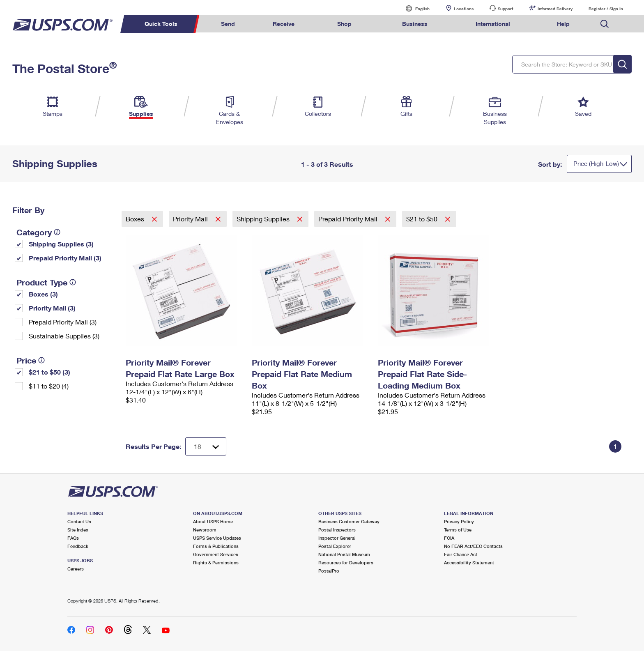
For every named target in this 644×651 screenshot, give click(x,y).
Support (506, 9)
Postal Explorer (335, 546)
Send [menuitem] (228, 24)
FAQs (73, 538)
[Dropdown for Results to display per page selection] (206, 446)
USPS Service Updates (217, 538)
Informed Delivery (555, 9)
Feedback (78, 546)
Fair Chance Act (461, 554)
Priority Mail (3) (52, 308)
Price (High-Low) (596, 163)
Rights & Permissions (216, 562)
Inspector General (337, 538)
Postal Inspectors (337, 530)
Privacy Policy (459, 521)
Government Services (216, 554)
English (414, 8)
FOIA (449, 538)
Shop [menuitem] (344, 24)
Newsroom (205, 530)
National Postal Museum (344, 554)
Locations (464, 9)
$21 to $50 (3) (49, 372)
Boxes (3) (43, 294)
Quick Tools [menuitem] (161, 24)
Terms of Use (458, 530)
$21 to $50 (423, 219)
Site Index (78, 530)
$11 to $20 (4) (49, 386)
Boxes (136, 219)
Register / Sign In (606, 9)
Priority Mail (191, 219)
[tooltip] (57, 232)
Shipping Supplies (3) (61, 244)
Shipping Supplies (264, 219)
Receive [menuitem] (284, 24)
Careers (76, 569)
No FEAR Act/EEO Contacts (473, 546)
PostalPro (329, 571)
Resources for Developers (346, 562)
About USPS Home (213, 521)
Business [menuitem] (415, 24)
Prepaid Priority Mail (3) (65, 258)
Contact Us (79, 521)
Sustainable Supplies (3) (64, 336)
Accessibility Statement (469, 562)
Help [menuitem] (563, 24)
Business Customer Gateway (349, 521)
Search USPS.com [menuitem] (605, 24)
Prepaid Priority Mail (349, 219)
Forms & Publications (216, 546)
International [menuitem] (493, 24)
